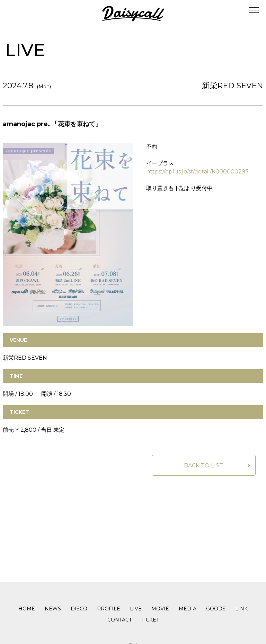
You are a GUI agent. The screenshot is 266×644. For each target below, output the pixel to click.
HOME (27, 609)
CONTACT (119, 620)
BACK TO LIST (203, 466)
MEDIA (188, 609)
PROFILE (109, 609)
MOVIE (160, 609)
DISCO (79, 609)
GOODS (216, 609)
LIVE (136, 609)
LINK (241, 609)
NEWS (53, 609)
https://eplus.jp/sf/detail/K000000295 (197, 172)
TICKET (150, 620)
